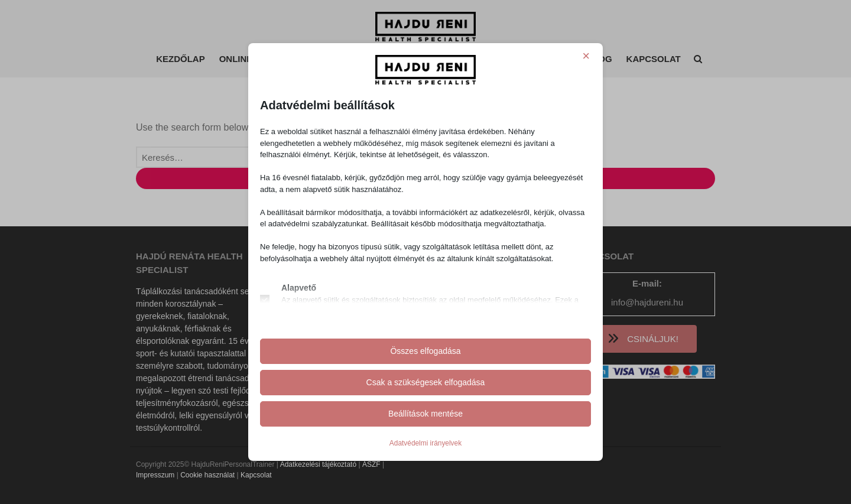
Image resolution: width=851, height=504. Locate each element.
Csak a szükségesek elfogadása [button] (426, 382)
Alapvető (299, 288)
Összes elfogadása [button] (425, 351)
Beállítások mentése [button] (425, 414)
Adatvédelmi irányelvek (425, 443)
